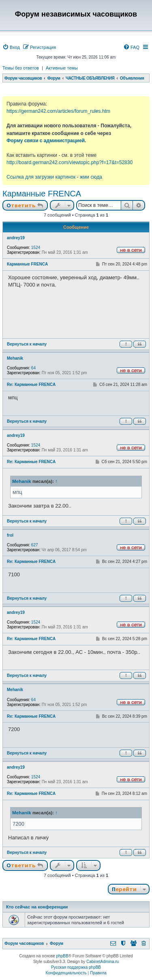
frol (10, 535)
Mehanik (15, 358)
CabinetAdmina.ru (103, 962)
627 (35, 545)
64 (33, 368)
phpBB (62, 956)
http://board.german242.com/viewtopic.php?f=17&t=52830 (70, 162)
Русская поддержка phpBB (76, 967)
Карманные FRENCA (42, 194)
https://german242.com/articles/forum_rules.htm (58, 111)
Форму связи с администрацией (46, 141)
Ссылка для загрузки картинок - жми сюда (54, 177)
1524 (36, 248)
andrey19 (16, 238)
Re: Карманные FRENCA (31, 385)
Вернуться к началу (27, 344)
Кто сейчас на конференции (37, 907)
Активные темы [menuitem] (62, 68)
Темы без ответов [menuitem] (21, 68)
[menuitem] (11, 47)
